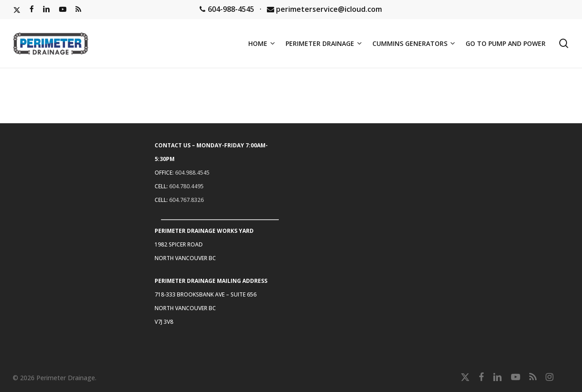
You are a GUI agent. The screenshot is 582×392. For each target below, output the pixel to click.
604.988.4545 (192, 173)
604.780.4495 (186, 186)
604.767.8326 (186, 200)
